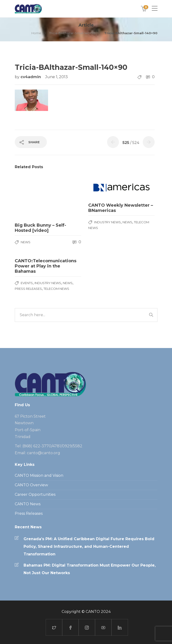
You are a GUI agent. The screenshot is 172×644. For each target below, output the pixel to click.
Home (36, 33)
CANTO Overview (31, 485)
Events (27, 283)
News (26, 242)
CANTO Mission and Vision (39, 475)
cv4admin (31, 77)
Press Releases (28, 289)
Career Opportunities (35, 494)
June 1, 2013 (57, 77)
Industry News (108, 222)
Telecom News (56, 289)
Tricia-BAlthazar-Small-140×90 (72, 33)
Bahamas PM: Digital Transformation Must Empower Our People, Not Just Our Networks (90, 569)
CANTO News (28, 504)
